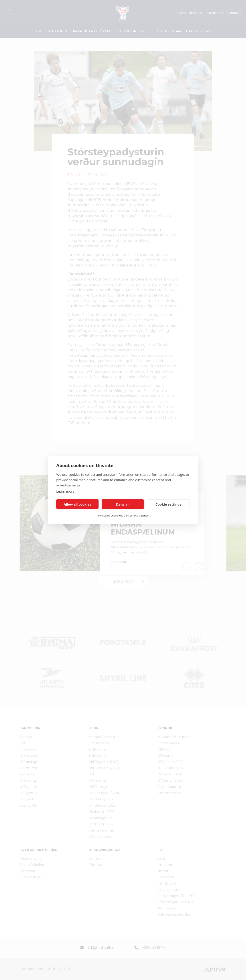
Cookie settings (168, 504)
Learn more (65, 491)
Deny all (123, 504)
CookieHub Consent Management (130, 515)
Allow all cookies (77, 504)
